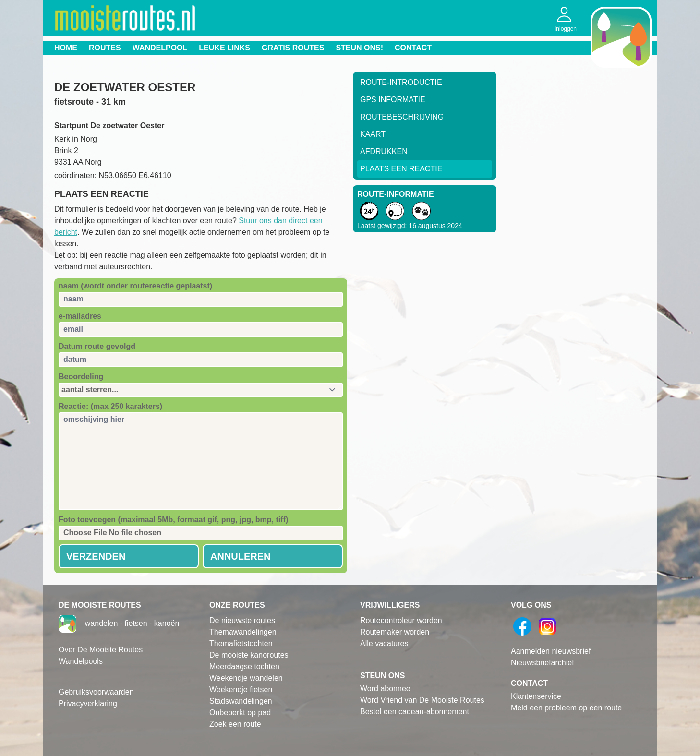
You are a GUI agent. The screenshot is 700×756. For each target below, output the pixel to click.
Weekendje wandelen (246, 678)
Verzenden (96, 556)
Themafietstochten (241, 643)
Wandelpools (81, 661)
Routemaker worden (395, 632)
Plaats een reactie (401, 169)
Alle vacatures (384, 643)
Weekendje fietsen (241, 690)
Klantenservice (536, 696)
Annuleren (241, 556)
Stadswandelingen (241, 701)
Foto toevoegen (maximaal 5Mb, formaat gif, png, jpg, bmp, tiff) (173, 520)
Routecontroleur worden (401, 620)
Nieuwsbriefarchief (543, 663)
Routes (105, 48)
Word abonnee (385, 689)
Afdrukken (384, 151)
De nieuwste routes (242, 620)
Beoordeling (81, 377)
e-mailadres (80, 316)
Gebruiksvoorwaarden (96, 692)
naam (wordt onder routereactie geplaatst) (135, 286)
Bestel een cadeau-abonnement (415, 712)
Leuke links (224, 48)
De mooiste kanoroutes (249, 655)
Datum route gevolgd (97, 346)
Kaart (373, 134)
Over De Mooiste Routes (101, 650)
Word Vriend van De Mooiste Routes (422, 700)
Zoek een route (235, 724)
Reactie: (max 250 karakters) (110, 406)
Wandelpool (160, 48)
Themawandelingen (243, 632)
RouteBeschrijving (402, 117)
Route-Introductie (401, 82)
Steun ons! (359, 48)
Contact (413, 48)
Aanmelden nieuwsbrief (551, 651)
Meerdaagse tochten (244, 666)
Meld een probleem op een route (566, 708)
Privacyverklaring (88, 703)
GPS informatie (393, 100)
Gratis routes (293, 48)
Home (66, 48)
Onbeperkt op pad (240, 713)
